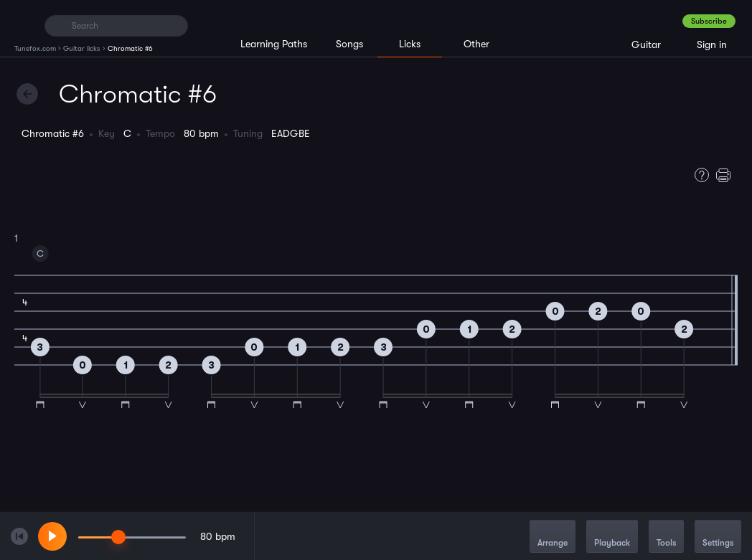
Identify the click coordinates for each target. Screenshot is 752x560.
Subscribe (709, 21)
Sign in (712, 44)
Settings (718, 537)
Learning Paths (274, 44)
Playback (612, 537)
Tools (666, 537)
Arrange (553, 537)
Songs (349, 44)
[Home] (23, 25)
